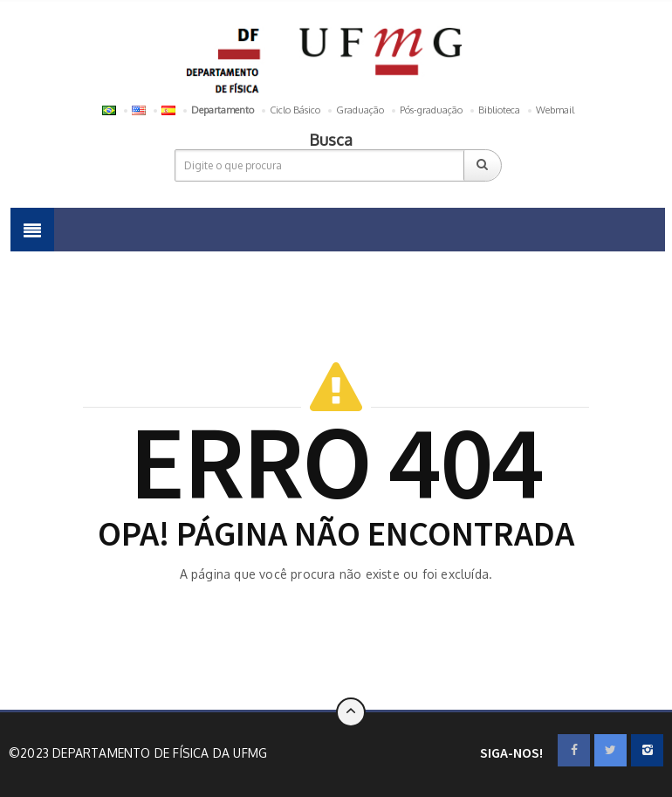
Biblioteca (499, 110)
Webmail (555, 110)
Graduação (360, 110)
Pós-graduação (431, 110)
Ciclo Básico (295, 110)
